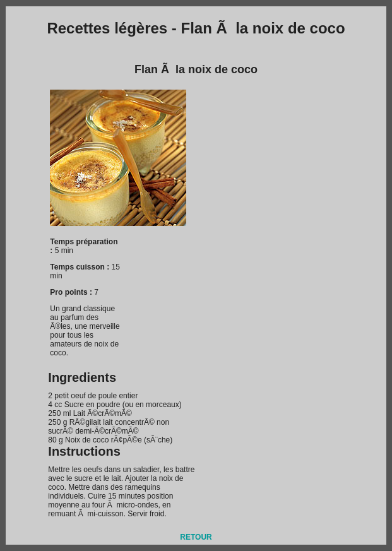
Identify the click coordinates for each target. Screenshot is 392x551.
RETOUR (196, 537)
